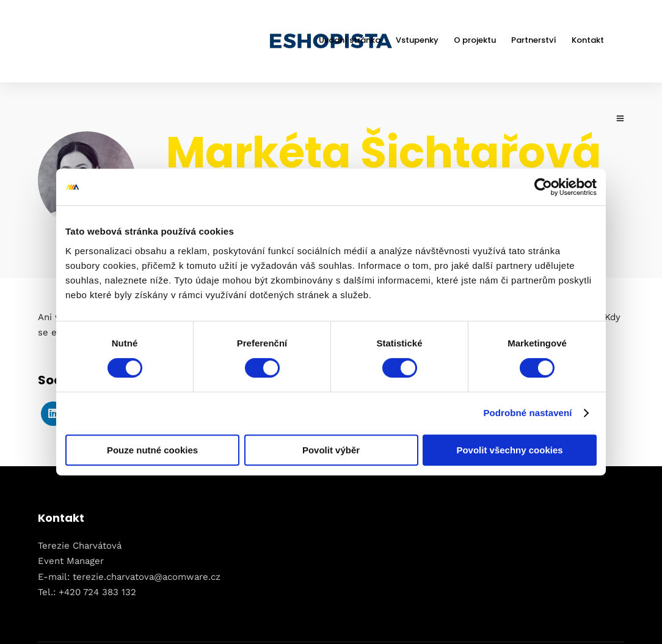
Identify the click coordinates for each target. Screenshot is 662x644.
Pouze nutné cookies (152, 450)
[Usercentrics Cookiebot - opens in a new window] (543, 187)
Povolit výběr (331, 450)
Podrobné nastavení (527, 413)
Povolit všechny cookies (509, 450)
